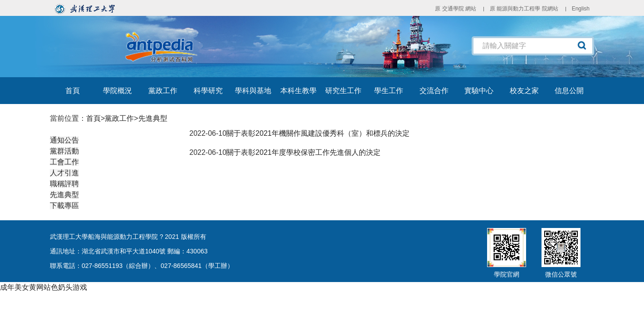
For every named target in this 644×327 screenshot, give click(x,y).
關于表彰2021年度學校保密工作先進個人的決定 (303, 152)
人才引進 (64, 173)
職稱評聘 (64, 184)
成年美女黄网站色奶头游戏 (44, 287)
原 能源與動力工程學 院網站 (524, 9)
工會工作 (64, 162)
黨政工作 (119, 118)
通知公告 (64, 140)
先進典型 (153, 118)
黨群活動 (64, 151)
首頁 (93, 118)
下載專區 (64, 206)
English (581, 9)
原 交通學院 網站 (456, 9)
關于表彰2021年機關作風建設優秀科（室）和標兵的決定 (318, 133)
